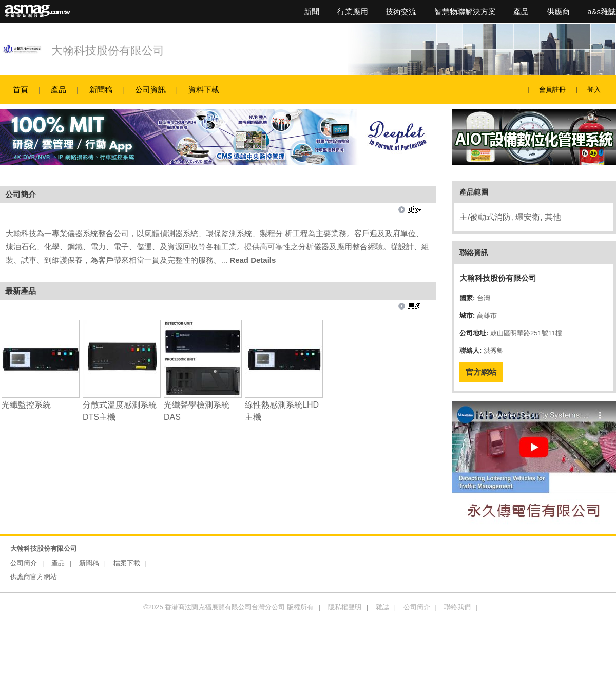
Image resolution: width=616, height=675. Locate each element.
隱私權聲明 (345, 607)
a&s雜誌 (602, 12)
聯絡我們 (457, 607)
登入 (594, 90)
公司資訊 (150, 90)
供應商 (558, 12)
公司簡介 (24, 563)
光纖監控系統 (26, 405)
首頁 (21, 90)
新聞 (312, 12)
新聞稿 (101, 90)
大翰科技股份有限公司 (108, 51)
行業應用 (353, 12)
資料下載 (204, 90)
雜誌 (382, 607)
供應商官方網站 (34, 577)
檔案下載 (127, 563)
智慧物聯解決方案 (465, 12)
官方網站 (481, 372)
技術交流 (401, 12)
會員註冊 (552, 90)
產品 (521, 12)
